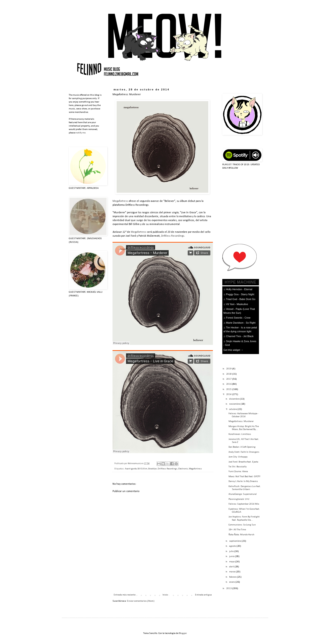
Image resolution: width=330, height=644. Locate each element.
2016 (229, 384)
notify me (81, 133)
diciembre (235, 399)
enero (232, 582)
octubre (233, 409)
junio (232, 556)
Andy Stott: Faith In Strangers (244, 452)
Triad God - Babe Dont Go (241, 299)
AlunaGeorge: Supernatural (243, 494)
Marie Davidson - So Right (241, 323)
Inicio (165, 595)
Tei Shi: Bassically (238, 467)
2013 (229, 589)
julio (232, 551)
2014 (229, 394)
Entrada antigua (203, 595)
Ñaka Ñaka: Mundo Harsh (241, 535)
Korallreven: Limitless (240, 434)
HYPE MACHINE (240, 282)
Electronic (183, 469)
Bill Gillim (142, 469)
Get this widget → (233, 350)
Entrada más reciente (125, 595)
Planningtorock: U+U (239, 499)
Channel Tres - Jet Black (240, 336)
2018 (229, 374)
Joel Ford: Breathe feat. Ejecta (243, 462)
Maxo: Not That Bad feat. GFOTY (244, 477)
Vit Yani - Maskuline (237, 304)
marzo (232, 572)
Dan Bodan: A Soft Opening (242, 447)
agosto (233, 546)
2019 (229, 369)
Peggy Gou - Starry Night (240, 294)
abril (232, 567)
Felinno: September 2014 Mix (244, 504)
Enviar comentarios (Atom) (141, 601)
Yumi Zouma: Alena (238, 472)
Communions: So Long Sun (242, 525)
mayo (232, 562)
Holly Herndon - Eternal (239, 289)
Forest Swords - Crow (238, 318)
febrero (233, 577)
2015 (229, 389)
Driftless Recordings (173, 236)
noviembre (235, 404)
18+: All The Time (237, 530)
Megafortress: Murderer (241, 421)
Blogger (183, 633)
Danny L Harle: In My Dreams (243, 481)
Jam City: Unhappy (238, 457)
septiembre (235, 541)
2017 (229, 379)
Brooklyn (153, 469)
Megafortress (120, 201)
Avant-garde (131, 469)
